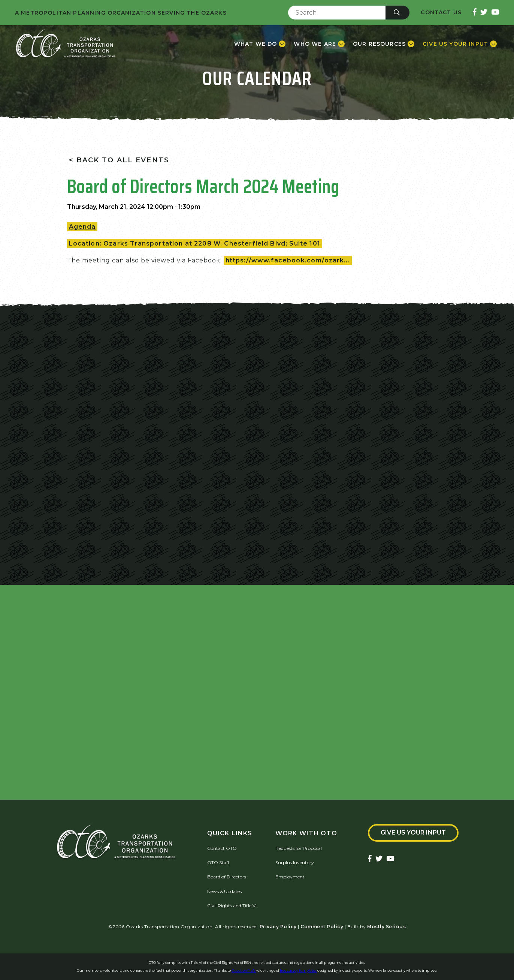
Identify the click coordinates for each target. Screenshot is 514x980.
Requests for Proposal (299, 848)
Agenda (82, 227)
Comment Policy (322, 927)
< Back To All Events (119, 160)
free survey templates (299, 970)
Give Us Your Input (413, 832)
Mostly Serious (386, 927)
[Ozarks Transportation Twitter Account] (484, 13)
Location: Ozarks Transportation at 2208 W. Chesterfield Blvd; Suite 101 (195, 244)
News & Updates (224, 891)
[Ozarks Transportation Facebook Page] (475, 13)
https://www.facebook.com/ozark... (288, 260)
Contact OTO (222, 848)
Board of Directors (227, 877)
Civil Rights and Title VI (232, 906)
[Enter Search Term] (337, 13)
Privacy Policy (278, 927)
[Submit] (397, 13)
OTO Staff (218, 862)
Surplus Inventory (295, 862)
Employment (290, 877)
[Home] (66, 44)
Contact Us (441, 13)
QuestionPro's (244, 970)
